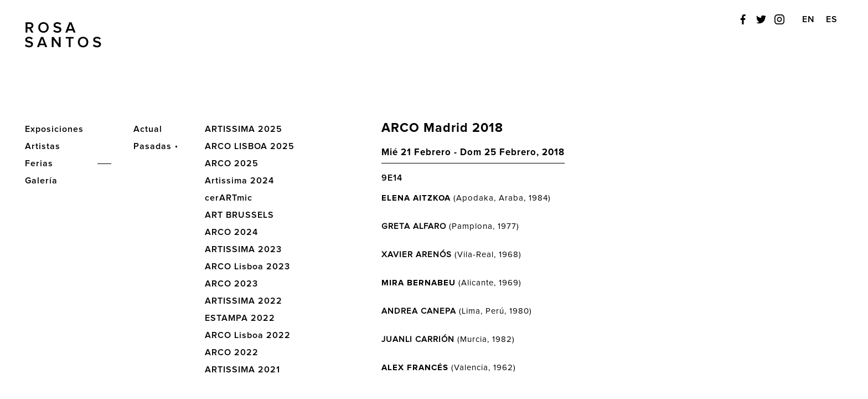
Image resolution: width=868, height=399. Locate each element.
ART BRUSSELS (239, 215)
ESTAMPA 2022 (240, 318)
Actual (148, 129)
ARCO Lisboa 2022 (248, 335)
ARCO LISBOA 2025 (250, 146)
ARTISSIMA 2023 (243, 249)
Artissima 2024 (239, 181)
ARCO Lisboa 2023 (247, 267)
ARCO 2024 (231, 232)
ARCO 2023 (231, 284)
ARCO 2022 (232, 352)
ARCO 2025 (232, 163)
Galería (41, 181)
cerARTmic (229, 198)
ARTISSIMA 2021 (242, 370)
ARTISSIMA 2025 (244, 129)
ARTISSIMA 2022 (244, 301)
